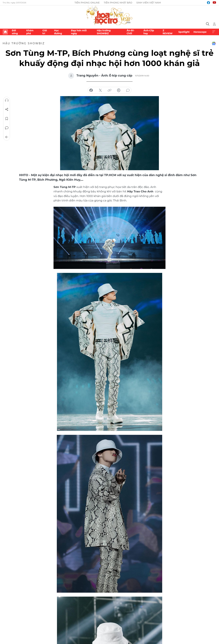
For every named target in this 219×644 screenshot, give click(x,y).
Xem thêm (214, 32)
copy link (109, 90)
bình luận (128, 90)
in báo (119, 90)
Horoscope (200, 32)
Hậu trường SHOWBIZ (104, 32)
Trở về (7, 137)
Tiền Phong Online (87, 3)
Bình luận (7, 128)
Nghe (7, 100)
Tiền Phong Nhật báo (118, 3)
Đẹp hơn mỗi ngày (79, 32)
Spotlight (184, 32)
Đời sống (15, 32)
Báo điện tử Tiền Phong (109, 16)
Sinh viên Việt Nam (149, 3)
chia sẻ (91, 90)
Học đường (58, 32)
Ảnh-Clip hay (149, 32)
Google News (214, 43)
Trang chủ (5, 32)
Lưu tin (7, 119)
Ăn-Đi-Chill (130, 32)
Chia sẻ (7, 109)
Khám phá (30, 32)
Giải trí (45, 32)
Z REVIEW (168, 32)
